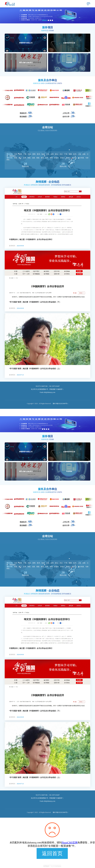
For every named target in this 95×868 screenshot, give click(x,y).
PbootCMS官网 (70, 843)
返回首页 (52, 853)
